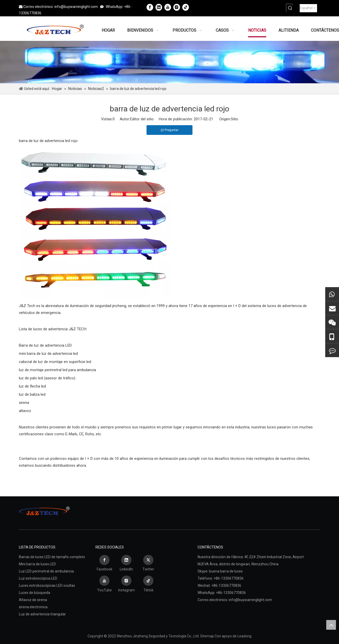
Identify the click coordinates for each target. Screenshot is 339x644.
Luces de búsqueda (34, 593)
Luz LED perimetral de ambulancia (46, 571)
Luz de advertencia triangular (42, 614)
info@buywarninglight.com (76, 7)
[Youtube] (168, 7)
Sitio (234, 119)
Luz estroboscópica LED (38, 578)
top (331, 625)
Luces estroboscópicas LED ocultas (47, 586)
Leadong (244, 636)
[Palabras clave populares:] (290, 8)
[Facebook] (150, 7)
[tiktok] (186, 7)
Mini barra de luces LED (37, 564)
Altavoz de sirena (33, 600)
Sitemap (207, 636)
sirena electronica (33, 607)
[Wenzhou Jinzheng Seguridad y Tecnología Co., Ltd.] (169, 62)
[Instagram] (177, 7)
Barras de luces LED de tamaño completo (52, 557)
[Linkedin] (159, 7)
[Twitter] (148, 564)
